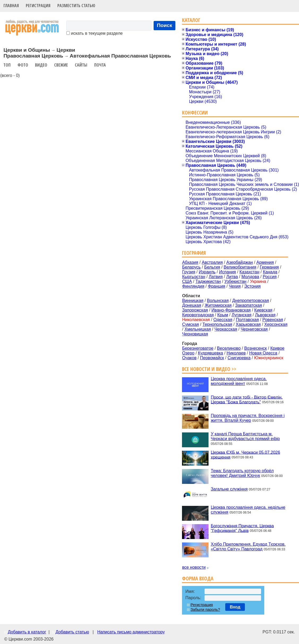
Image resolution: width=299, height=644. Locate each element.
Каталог (191, 20)
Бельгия (212, 267)
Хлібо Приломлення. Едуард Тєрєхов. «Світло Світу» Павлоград (248, 547)
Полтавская (247, 320)
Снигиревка (239, 358)
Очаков (189, 358)
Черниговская (254, 329)
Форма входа (198, 578)
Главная (11, 6)
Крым (223, 315)
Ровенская (273, 320)
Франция (216, 286)
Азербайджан (240, 262)
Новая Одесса (263, 353)
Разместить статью (76, 6)
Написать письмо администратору (131, 632)
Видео (41, 65)
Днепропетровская (250, 301)
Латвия (216, 277)
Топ (7, 65)
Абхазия (190, 262)
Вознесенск (255, 348)
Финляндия (193, 286)
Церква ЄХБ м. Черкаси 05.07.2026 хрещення (245, 455)
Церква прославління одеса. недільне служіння (248, 510)
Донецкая (192, 305)
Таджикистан (208, 281)
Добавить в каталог (27, 632)
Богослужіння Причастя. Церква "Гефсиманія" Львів (242, 528)
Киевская (263, 310)
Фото (23, 65)
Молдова (250, 277)
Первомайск (212, 358)
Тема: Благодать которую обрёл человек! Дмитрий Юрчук (242, 473)
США (187, 281)
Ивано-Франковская (231, 310)
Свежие (61, 65)
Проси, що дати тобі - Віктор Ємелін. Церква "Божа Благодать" (247, 399)
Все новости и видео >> (209, 369)
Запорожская (195, 310)
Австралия (212, 262)
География (194, 253)
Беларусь (191, 267)
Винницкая (193, 301)
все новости (194, 567)
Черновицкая (195, 334)
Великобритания (240, 267)
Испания (228, 272)
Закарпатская (248, 305)
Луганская (242, 315)
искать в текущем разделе (94, 33)
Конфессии (195, 113)
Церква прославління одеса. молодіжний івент (239, 381)
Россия (270, 277)
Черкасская (226, 329)
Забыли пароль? (205, 610)
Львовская (265, 315)
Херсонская (276, 324)
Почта (100, 65)
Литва (232, 277)
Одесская (223, 320)
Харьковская (248, 324)
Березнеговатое (198, 348)
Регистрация (38, 6)
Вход (235, 607)
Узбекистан (235, 281)
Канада (270, 272)
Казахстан (250, 272)
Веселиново (229, 348)
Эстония (253, 286)
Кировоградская (198, 315)
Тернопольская (217, 324)
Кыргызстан (194, 277)
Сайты (81, 65)
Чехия (235, 286)
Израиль (207, 272)
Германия (269, 267)
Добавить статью (72, 632)
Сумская (190, 324)
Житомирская (218, 305)
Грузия (188, 272)
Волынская (218, 301)
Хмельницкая (198, 329)
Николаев (236, 353)
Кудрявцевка (211, 353)
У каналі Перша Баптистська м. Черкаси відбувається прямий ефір (245, 436)
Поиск (164, 25)
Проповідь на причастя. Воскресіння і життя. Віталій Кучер (248, 418)
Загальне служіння (229, 489)
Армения (265, 262)
